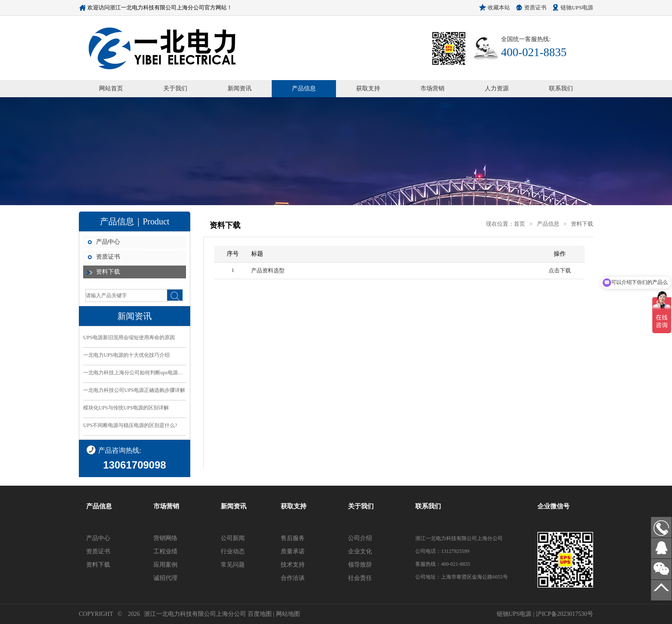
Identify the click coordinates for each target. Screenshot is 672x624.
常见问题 (233, 565)
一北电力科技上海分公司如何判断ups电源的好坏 (135, 373)
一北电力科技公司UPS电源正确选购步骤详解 (134, 390)
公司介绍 (360, 538)
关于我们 (175, 88)
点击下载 (560, 270)
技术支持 (293, 565)
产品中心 (108, 242)
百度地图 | (262, 614)
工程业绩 (165, 551)
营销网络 (165, 538)
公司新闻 (233, 538)
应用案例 (165, 565)
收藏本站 (499, 7)
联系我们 (561, 88)
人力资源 (497, 88)
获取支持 (368, 88)
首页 (519, 224)
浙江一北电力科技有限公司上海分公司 (195, 614)
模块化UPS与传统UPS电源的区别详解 (126, 408)
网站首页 (111, 88)
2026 (134, 614)
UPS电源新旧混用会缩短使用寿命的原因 (129, 337)
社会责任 (360, 578)
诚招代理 (165, 578)
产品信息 (304, 88)
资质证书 (535, 7)
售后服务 (293, 538)
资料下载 (108, 272)
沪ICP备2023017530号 (564, 614)
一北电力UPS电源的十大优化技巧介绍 (126, 355)
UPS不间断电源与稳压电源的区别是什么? (130, 425)
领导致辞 (360, 565)
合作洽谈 (293, 578)
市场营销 (432, 88)
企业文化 (360, 551)
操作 (560, 254)
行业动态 (233, 551)
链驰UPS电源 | (516, 614)
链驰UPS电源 (577, 7)
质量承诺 (293, 551)
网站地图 (288, 614)
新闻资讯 (240, 88)
